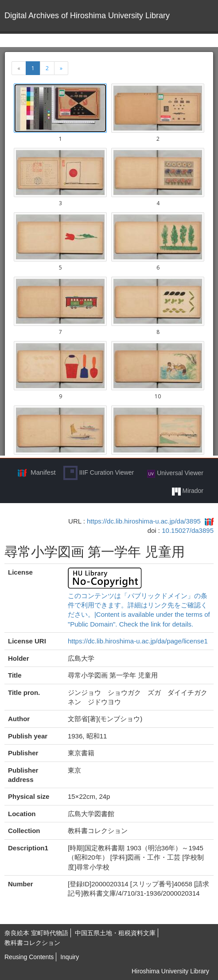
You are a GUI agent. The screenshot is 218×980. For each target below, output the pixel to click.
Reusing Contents (29, 957)
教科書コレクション (32, 943)
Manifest (43, 472)
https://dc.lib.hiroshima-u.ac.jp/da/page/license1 (138, 641)
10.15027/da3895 (188, 530)
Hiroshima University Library (170, 971)
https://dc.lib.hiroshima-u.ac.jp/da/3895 (144, 521)
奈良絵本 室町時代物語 (36, 933)
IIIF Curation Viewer (99, 473)
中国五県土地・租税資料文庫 (115, 933)
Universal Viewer (175, 473)
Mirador (188, 491)
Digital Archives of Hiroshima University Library (87, 16)
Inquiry (70, 957)
